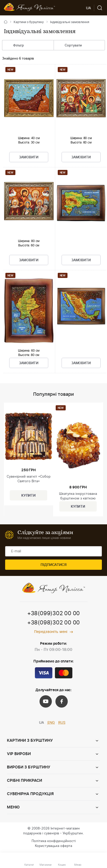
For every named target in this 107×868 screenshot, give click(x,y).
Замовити (29, 157)
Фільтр (15, 46)
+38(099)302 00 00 (53, 613)
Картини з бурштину (29, 22)
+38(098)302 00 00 (53, 623)
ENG (51, 723)
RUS (62, 723)
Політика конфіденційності (54, 841)
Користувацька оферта (53, 846)
